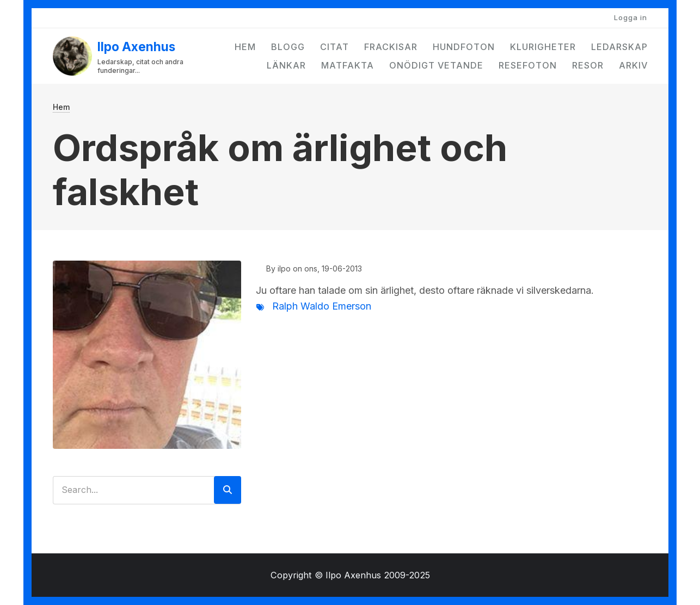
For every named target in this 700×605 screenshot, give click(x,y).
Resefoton (528, 65)
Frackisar (391, 47)
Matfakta (348, 65)
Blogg (288, 47)
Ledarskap (619, 47)
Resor (588, 65)
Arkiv (633, 65)
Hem (245, 47)
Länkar (286, 65)
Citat (334, 47)
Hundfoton (464, 47)
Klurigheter (543, 47)
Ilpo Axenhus (136, 47)
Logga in (631, 17)
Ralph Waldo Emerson (322, 306)
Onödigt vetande (436, 65)
